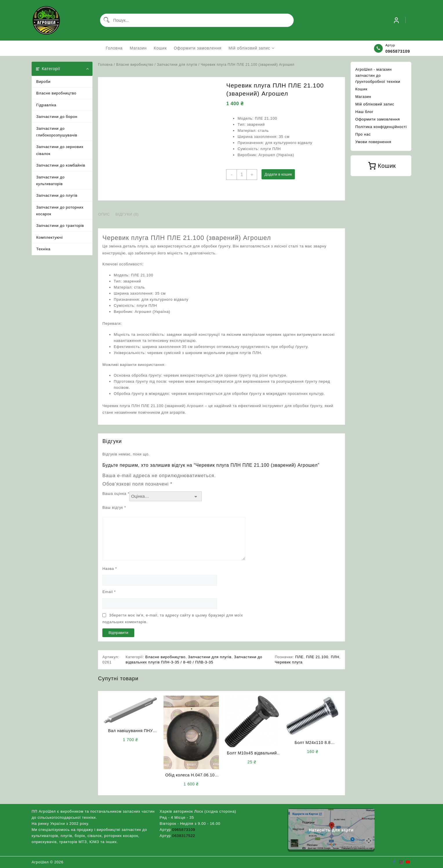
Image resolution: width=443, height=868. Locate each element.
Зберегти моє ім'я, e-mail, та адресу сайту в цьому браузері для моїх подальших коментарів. (173, 619)
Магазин (363, 97)
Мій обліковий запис (375, 104)
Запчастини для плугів (177, 65)
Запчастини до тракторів (60, 226)
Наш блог (364, 112)
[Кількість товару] (242, 175)
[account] (396, 20)
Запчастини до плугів (57, 195)
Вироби (43, 82)
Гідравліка (46, 105)
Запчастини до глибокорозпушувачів (57, 132)
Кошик (361, 89)
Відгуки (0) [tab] (127, 214)
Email (109, 592)
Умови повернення (373, 142)
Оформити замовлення (377, 119)
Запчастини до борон (57, 117)
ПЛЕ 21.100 (317, 657)
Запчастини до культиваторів (50, 180)
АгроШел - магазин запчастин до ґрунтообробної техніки (378, 75)
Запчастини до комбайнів (61, 165)
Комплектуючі (50, 237)
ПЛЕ (299, 657)
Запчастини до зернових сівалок (60, 150)
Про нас (363, 134)
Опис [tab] (104, 214)
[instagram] (401, 862)
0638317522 (184, 836)
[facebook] (394, 862)
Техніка (43, 249)
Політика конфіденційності (381, 127)
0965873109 (398, 51)
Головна (105, 65)
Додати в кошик (278, 174)
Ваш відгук (114, 507)
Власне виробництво (56, 93)
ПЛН (335, 657)
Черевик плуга (289, 662)
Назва (110, 569)
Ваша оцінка (116, 494)
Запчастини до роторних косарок (60, 211)
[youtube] (408, 862)
